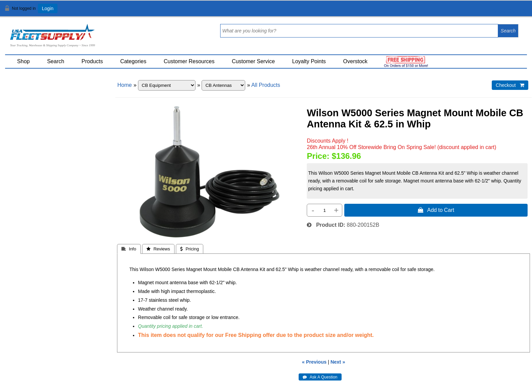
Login (48, 8)
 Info (129, 249)
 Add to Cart (436, 210)
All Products (266, 85)
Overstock (355, 61)
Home (125, 85)
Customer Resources (189, 61)
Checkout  (510, 85)
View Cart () (506, 11)
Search (56, 61)
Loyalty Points (309, 61)
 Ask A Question (320, 377)
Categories (133, 61)
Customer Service (253, 61)
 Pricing (190, 249)
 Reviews (158, 249)
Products (92, 61)
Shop (24, 61)
